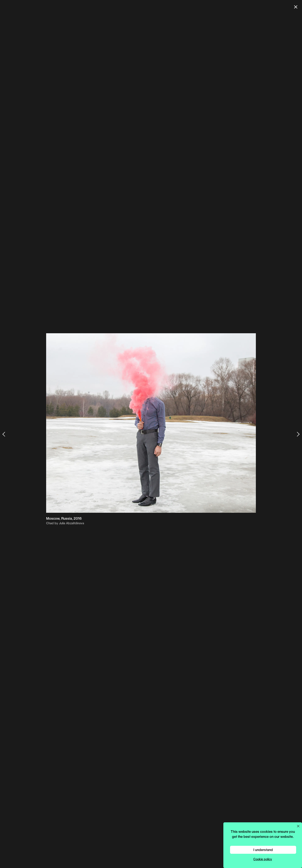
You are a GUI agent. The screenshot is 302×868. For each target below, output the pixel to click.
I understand (263, 850)
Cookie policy (263, 859)
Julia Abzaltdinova (72, 523)
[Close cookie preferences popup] (298, 826)
